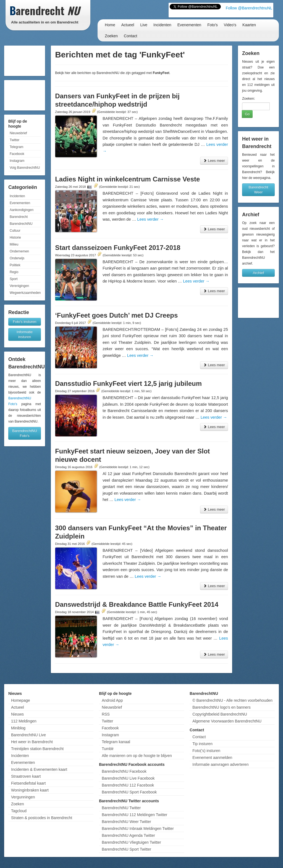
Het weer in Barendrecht (32, 742)
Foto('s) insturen (206, 751)
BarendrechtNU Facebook (124, 771)
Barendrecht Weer (259, 190)
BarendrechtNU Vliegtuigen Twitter (131, 842)
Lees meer (214, 161)
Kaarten (249, 25)
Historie (15, 238)
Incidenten (162, 25)
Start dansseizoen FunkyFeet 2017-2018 (118, 248)
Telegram (16, 147)
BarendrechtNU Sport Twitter (126, 849)
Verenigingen (19, 286)
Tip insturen (202, 744)
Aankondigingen (22, 210)
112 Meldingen (24, 721)
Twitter (15, 140)
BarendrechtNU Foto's (25, 433)
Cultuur (15, 231)
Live (144, 25)
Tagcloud (19, 811)
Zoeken (111, 36)
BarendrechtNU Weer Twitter (126, 822)
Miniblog (18, 728)
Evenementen (189, 25)
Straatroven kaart (26, 776)
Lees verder (150, 219)
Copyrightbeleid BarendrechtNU (220, 714)
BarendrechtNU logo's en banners (221, 707)
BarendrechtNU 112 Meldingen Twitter (134, 815)
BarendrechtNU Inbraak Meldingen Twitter (138, 829)
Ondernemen (19, 251)
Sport (14, 279)
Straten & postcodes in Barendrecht (42, 818)
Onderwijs (17, 258)
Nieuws (17, 714)
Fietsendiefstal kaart (28, 783)
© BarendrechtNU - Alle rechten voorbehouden (232, 700)
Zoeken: (249, 98)
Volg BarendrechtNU (25, 168)
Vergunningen (23, 797)
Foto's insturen (25, 322)
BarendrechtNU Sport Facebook (129, 792)
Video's (230, 25)
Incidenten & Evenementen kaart (39, 769)
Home (110, 25)
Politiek (15, 265)
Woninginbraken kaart (30, 790)
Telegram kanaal (116, 742)
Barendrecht (19, 217)
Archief (258, 273)
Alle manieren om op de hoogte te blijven (137, 756)
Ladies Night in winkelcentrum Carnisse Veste (127, 179)
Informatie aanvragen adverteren (220, 764)
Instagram (17, 161)
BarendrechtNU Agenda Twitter (128, 835)
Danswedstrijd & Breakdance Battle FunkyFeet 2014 (137, 604)
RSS (106, 714)
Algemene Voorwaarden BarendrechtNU (227, 721)
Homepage (21, 700)
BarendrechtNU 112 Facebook (128, 785)
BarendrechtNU (21, 224)
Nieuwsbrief (18, 133)
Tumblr (108, 749)
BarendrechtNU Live (28, 735)
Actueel (128, 25)
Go (247, 114)
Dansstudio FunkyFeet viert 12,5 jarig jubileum (128, 383)
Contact (130, 36)
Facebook (17, 154)
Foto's (213, 25)
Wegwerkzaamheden (25, 293)
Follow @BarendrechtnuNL (249, 8)
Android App (112, 700)
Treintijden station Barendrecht (37, 749)
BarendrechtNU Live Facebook (128, 778)
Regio (14, 272)
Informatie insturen (25, 334)
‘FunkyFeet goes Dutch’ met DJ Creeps (116, 315)
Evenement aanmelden (212, 758)
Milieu (14, 244)
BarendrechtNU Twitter (121, 808)
